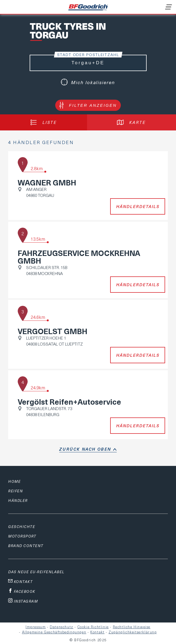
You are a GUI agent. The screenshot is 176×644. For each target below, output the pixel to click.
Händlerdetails (138, 206)
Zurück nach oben (85, 449)
